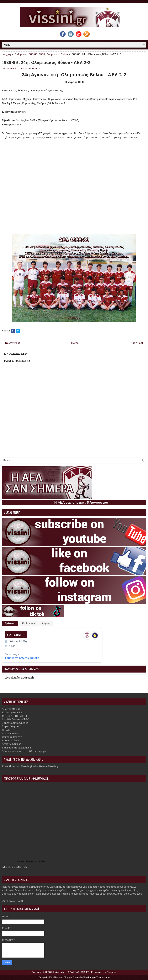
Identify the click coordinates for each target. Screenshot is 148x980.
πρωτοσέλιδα (25, 861)
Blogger (112, 972)
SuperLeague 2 (11, 726)
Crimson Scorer (12, 737)
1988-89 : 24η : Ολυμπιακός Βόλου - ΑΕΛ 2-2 (46, 62)
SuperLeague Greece (15, 723)
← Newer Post (11, 343)
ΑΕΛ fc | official (11, 709)
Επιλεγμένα (29, 623)
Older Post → (138, 343)
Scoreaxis (28, 678)
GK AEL (7, 730)
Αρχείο (46, 623)
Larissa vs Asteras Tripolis (22, 658)
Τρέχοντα (10, 623)
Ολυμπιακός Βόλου (57, 54)
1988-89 (32, 54)
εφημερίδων (40, 861)
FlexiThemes (56, 977)
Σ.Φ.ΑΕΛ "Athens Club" (15, 719)
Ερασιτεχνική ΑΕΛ (12, 712)
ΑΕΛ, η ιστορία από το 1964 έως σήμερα (24, 751)
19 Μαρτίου (20, 54)
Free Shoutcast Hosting (16, 766)
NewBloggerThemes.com (96, 977)
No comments (29, 69)
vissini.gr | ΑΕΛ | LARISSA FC (72, 972)
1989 (42, 54)
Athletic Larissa (12, 744)
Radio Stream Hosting (45, 766)
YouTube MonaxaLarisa (16, 748)
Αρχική (7, 54)
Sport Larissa (10, 740)
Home (75, 343)
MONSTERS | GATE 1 (14, 716)
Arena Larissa (11, 734)
